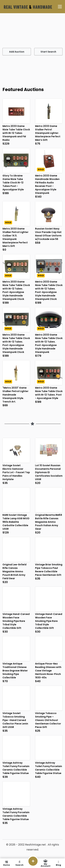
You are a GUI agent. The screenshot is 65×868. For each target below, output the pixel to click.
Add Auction (17, 52)
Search (19, 863)
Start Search (48, 52)
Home (6, 863)
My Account (46, 863)
